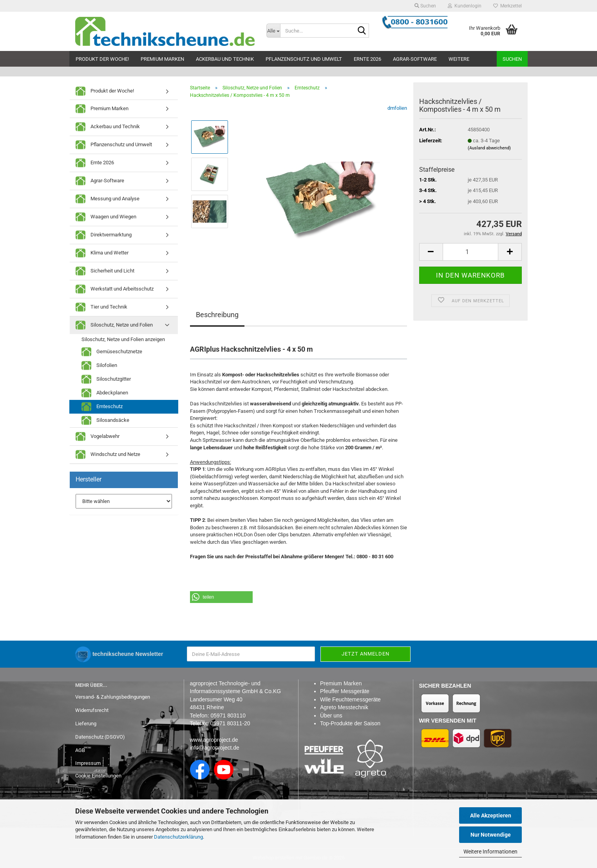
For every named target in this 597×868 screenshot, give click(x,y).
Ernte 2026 (367, 59)
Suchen (512, 59)
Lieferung (86, 724)
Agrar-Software (415, 59)
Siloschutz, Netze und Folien (114, 325)
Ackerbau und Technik (225, 59)
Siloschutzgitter (106, 379)
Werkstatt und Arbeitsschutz (115, 289)
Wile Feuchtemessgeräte (350, 699)
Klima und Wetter (102, 253)
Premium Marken (162, 59)
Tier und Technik (101, 307)
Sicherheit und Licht (105, 271)
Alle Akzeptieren (491, 815)
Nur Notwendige (491, 835)
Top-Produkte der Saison (350, 723)
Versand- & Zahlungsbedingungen (113, 697)
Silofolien (99, 366)
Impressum (88, 763)
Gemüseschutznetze (112, 352)
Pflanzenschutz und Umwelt (304, 59)
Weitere (459, 59)
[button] (431, 252)
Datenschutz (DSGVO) (100, 737)
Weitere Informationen (490, 852)
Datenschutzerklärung (178, 837)
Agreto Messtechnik (344, 707)
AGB (80, 750)
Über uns (331, 715)
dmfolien (397, 108)
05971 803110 (228, 715)
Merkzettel (507, 6)
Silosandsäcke (105, 420)
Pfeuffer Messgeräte (345, 691)
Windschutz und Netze (108, 455)
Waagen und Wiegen (106, 217)
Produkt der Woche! (102, 59)
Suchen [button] (425, 6)
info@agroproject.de (215, 748)
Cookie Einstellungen (98, 776)
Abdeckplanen (105, 393)
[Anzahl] (470, 252)
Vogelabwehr (98, 437)
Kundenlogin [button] (465, 6)
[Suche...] (273, 31)
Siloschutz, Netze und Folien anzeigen (123, 339)
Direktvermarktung (104, 235)
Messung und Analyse (108, 199)
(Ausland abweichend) (489, 148)
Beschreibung (217, 315)
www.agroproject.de (214, 740)
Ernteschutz (102, 407)
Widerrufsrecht (92, 710)
